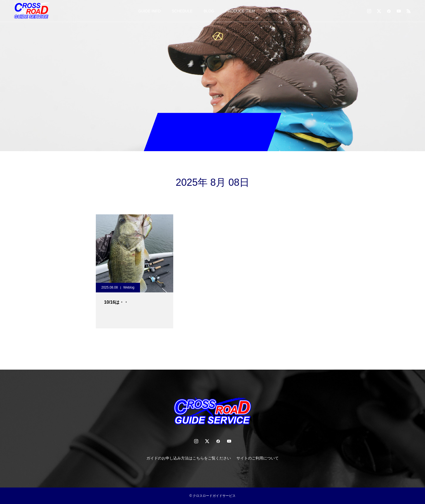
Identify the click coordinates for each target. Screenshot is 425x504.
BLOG (209, 11)
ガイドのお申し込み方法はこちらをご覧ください (189, 458)
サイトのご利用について (258, 458)
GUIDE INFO (150, 11)
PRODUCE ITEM (240, 11)
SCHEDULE (182, 11)
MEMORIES (276, 11)
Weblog (129, 287)
